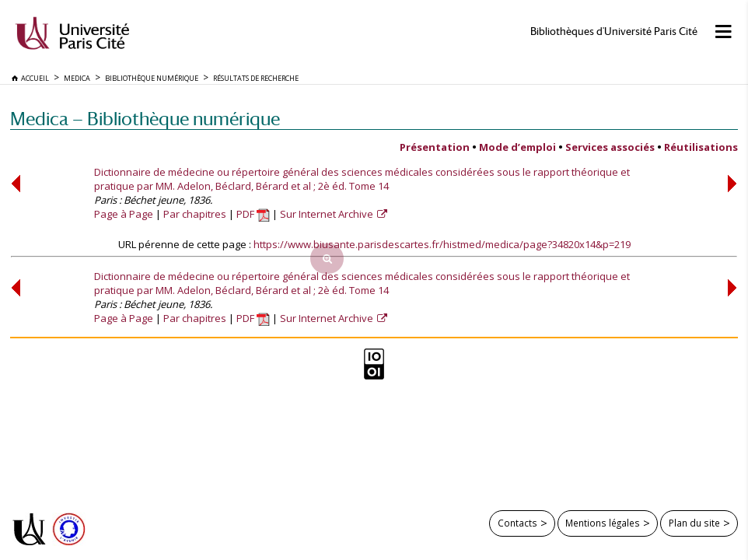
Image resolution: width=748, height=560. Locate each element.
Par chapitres (195, 214)
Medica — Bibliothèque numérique (145, 119)
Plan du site (694, 523)
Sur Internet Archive (328, 214)
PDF (253, 214)
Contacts (517, 523)
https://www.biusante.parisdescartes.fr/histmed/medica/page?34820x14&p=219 (442, 244)
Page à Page (124, 214)
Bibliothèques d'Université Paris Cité (614, 31)
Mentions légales (603, 523)
